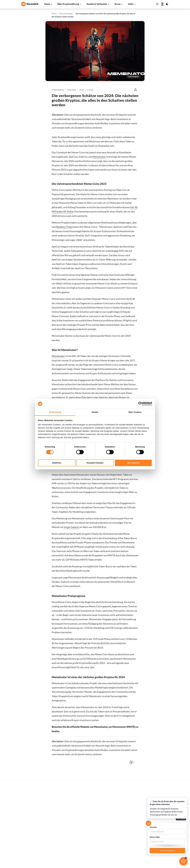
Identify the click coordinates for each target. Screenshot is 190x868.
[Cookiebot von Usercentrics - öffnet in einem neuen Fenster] (140, 404)
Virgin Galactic (72, 527)
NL (22, 826)
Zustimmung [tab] (55, 412)
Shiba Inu (125, 827)
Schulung (91, 832)
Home (54, 14)
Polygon (124, 831)
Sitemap (75, 864)
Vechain (124, 836)
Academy (92, 828)
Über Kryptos (93, 814)
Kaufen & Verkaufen (97, 4)
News (47, 4)
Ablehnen (57, 463)
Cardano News (61, 809)
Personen (92, 819)
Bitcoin (124, 800)
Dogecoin (125, 818)
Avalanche (125, 840)
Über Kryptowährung (68, 4)
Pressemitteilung (66, 14)
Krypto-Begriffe (94, 823)
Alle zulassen (133, 463)
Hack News (59, 840)
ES (30, 826)
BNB (123, 845)
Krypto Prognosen (95, 837)
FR (26, 826)
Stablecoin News (62, 827)
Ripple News (60, 805)
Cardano (125, 814)
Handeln (91, 800)
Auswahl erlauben (95, 463)
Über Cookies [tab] (135, 412)
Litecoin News (60, 814)
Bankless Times (64, 227)
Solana (124, 822)
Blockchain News (62, 822)
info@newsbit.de (28, 803)
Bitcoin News (60, 796)
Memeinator (99, 157)
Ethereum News (61, 800)
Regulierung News (62, 831)
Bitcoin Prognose (95, 841)
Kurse (118, 4)
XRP (123, 809)
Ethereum (125, 805)
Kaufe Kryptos (94, 796)
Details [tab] (95, 412)
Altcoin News (60, 818)
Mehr (131, 4)
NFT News (59, 836)
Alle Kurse (125, 796)
